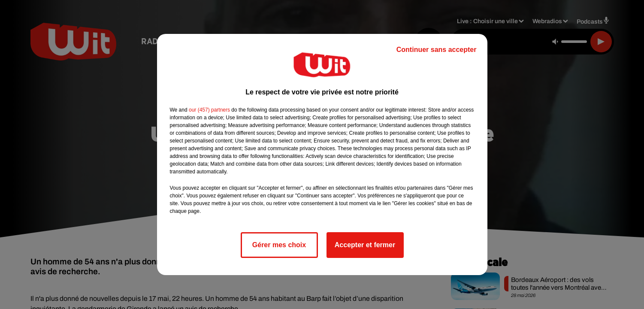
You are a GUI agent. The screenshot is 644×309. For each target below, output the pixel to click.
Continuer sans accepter (437, 50)
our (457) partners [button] (209, 110)
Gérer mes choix (279, 245)
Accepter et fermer (365, 245)
